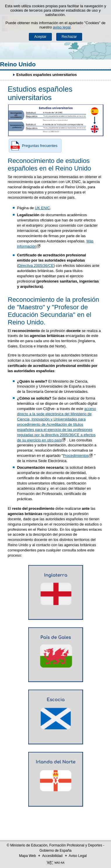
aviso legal (62, 27)
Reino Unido (18, 64)
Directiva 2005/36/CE (36, 266)
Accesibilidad (52, 856)
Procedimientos (79, 456)
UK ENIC (43, 208)
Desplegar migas (7, 74)
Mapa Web (27, 856)
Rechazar (69, 37)
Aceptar (40, 37)
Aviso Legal (78, 856)
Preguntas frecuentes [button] (33, 146)
